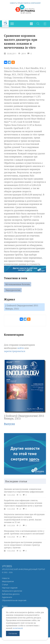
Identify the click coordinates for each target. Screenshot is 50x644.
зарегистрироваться (15, 351)
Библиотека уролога (11, 594)
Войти (45, 24)
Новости (6, 578)
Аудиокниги (7, 597)
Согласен (13, 633)
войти (21, 348)
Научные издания (10, 588)
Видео (5, 606)
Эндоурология (13, 290)
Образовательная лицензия (14, 600)
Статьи (5, 585)
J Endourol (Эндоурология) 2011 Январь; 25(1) (22, 307)
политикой (18, 628)
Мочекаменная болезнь (18, 284)
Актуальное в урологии (12, 591)
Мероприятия (8, 581)
